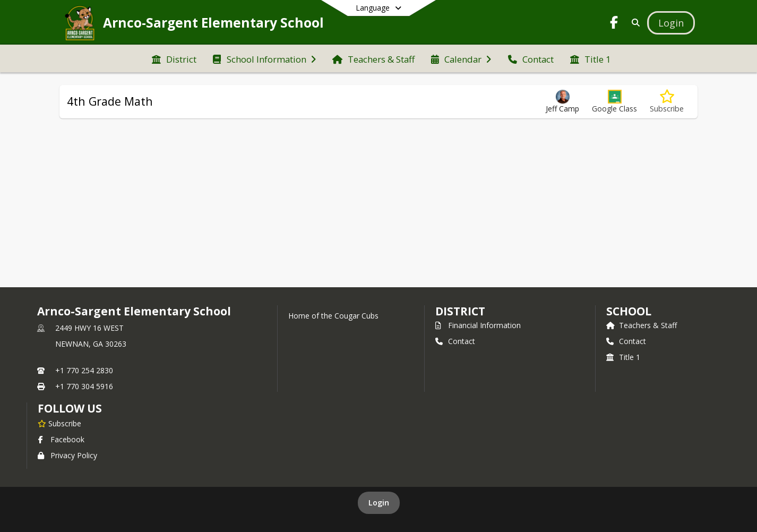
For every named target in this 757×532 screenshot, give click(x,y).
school (629, 311)
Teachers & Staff (642, 325)
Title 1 (623, 357)
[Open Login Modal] (671, 23)
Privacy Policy (67, 455)
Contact (455, 341)
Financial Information (478, 325)
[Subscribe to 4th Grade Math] (667, 102)
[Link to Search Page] (634, 23)
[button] (614, 102)
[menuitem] (174, 58)
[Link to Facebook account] (614, 24)
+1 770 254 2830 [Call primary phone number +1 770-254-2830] (84, 370)
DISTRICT (460, 311)
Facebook (61, 439)
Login (379, 503)
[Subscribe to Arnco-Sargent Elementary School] (59, 423)
